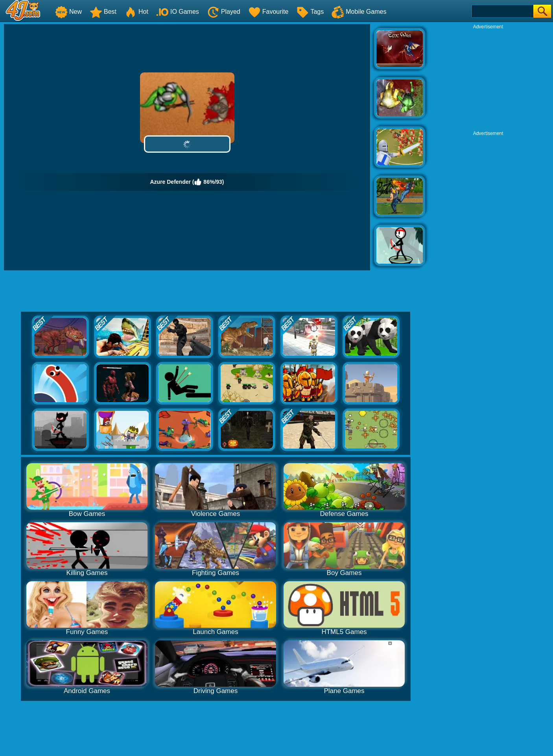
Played (224, 12)
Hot (136, 12)
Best (103, 12)
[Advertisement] (488, 79)
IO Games (178, 12)
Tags (310, 12)
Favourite (268, 12)
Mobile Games (359, 12)
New (68, 12)
